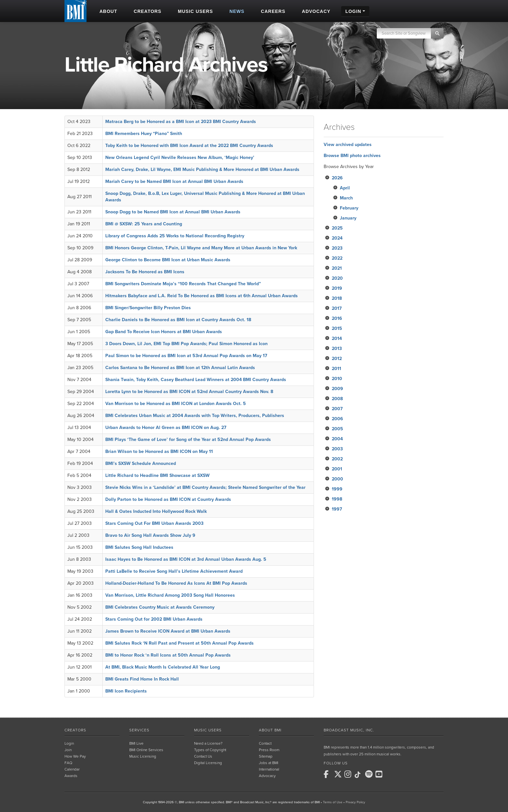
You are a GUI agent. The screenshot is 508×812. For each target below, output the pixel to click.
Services (139, 730)
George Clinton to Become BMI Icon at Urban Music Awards (168, 260)
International (269, 769)
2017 (337, 308)
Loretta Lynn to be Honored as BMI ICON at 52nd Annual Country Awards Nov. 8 (189, 392)
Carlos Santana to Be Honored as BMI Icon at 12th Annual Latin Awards (180, 368)
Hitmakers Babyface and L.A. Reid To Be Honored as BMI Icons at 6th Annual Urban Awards (202, 296)
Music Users (208, 730)
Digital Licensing (208, 763)
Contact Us (203, 756)
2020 (337, 278)
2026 (337, 178)
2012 (337, 359)
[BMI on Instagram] (349, 774)
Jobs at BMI (269, 763)
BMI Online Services (146, 750)
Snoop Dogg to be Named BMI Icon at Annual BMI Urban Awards (173, 212)
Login (69, 743)
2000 (337, 479)
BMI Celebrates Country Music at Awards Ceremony (160, 607)
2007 (337, 409)
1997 (337, 509)
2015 (337, 328)
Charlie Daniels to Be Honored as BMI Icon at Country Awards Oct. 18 (178, 320)
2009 (337, 389)
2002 (337, 459)
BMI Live (136, 743)
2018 (337, 298)
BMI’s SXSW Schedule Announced (141, 463)
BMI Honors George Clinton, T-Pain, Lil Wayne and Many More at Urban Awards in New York (201, 248)
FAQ (68, 763)
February (349, 208)
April (345, 188)
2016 (337, 318)
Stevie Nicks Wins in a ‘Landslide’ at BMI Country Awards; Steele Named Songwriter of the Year (205, 487)
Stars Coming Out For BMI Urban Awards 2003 (154, 523)
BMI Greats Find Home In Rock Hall (142, 679)
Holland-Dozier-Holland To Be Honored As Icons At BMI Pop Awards (176, 583)
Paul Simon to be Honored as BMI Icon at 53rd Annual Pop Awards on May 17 (186, 356)
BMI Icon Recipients (126, 691)
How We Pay (75, 756)
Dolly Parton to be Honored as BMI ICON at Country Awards (168, 499)
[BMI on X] (339, 774)
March (346, 198)
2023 (337, 248)
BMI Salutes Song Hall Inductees (139, 547)
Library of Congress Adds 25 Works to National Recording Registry (175, 236)
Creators (75, 730)
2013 (337, 349)
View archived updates (348, 145)
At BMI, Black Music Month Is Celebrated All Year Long (163, 667)
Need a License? (208, 743)
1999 (337, 489)
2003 (337, 449)
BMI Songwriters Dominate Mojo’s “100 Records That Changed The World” (183, 284)
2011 (336, 369)
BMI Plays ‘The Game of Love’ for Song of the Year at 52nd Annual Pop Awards (188, 440)
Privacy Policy (355, 802)
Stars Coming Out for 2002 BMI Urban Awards (154, 619)
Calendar (72, 769)
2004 (337, 439)
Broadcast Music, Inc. (349, 730)
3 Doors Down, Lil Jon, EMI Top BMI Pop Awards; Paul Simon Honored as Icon (186, 344)
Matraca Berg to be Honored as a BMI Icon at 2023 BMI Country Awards (181, 122)
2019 (337, 288)
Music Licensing (143, 756)
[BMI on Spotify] (370, 774)
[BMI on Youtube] (380, 774)
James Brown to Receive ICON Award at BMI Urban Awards (168, 631)
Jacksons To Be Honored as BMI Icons (145, 272)
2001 (337, 469)
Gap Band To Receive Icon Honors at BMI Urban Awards (164, 332)
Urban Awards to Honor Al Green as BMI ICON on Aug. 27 (166, 428)
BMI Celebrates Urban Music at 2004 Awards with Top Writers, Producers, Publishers (195, 416)
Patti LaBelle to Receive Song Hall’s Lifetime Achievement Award (174, 571)
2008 (337, 399)
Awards (71, 776)
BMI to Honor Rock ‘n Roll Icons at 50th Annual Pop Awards (168, 655)
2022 (337, 258)
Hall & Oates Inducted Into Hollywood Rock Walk (156, 511)
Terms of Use (333, 802)
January (348, 218)
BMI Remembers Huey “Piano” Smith (144, 134)
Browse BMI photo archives (352, 156)
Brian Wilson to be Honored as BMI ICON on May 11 (159, 451)
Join (68, 750)
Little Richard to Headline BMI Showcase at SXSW (157, 475)
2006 (337, 419)
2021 (337, 268)
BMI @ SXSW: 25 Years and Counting (144, 224)
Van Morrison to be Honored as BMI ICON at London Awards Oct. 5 (176, 404)
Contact (265, 743)
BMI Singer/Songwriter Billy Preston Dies (148, 308)
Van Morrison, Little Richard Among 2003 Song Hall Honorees (170, 595)
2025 (337, 228)
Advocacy (267, 776)
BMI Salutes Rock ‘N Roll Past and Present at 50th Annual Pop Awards (179, 643)
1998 (337, 499)
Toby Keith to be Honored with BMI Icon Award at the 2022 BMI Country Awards (189, 146)
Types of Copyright (210, 750)
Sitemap (266, 756)
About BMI (270, 730)
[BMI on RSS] (390, 774)
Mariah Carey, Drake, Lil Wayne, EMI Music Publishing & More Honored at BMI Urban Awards (202, 169)
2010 (337, 379)
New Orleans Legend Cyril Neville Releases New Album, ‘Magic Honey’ (180, 158)
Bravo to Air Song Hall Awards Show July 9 (150, 535)
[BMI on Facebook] (328, 774)
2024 (337, 238)
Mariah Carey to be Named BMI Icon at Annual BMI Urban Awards (174, 181)
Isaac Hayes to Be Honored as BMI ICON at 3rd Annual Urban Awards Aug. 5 (186, 559)
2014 (337, 338)
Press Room (269, 750)
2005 (337, 429)
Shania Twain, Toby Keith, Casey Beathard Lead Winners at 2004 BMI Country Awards (196, 380)
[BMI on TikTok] (359, 775)
